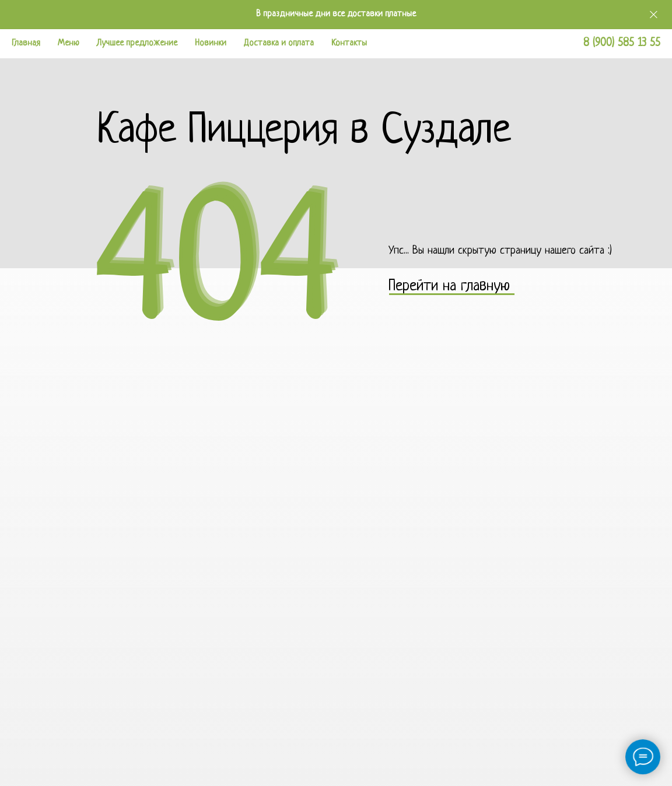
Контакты (349, 43)
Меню (69, 43)
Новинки (211, 43)
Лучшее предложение (137, 43)
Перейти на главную (449, 286)
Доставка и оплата (279, 43)
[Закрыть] (654, 15)
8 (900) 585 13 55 (622, 43)
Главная (26, 43)
